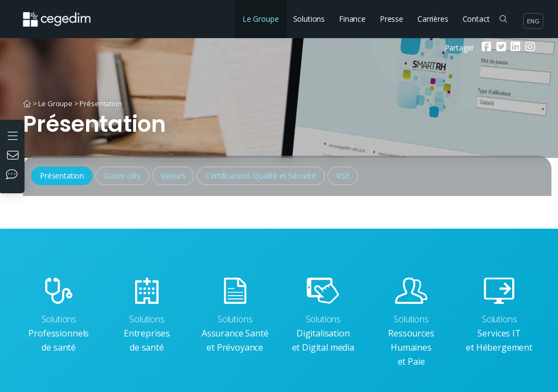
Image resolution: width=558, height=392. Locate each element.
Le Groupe (261, 19)
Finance (352, 19)
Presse (392, 19)
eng (533, 21)
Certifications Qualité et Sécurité (261, 176)
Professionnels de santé (59, 316)
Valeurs (173, 176)
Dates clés (122, 176)
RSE (343, 176)
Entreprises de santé (147, 316)
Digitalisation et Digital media (323, 316)
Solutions (309, 19)
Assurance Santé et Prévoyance (235, 316)
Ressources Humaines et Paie (411, 323)
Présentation (101, 103)
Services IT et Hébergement (499, 316)
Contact (476, 19)
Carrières (433, 19)
